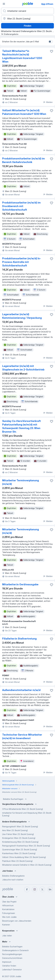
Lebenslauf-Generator (12, 970)
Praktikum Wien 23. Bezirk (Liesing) (17, 861)
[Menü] (4, 4)
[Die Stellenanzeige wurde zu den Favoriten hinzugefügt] (52, 51)
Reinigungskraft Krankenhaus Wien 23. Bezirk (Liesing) (26, 846)
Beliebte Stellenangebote (13, 876)
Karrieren (6, 925)
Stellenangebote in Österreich (15, 950)
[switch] (51, 42)
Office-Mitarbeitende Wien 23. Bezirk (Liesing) (23, 809)
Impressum (7, 962)
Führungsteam (9, 913)
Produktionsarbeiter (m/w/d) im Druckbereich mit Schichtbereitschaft (21, 206)
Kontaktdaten (8, 909)
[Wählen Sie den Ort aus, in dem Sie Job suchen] (27, 19)
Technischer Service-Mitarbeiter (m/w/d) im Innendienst (22, 736)
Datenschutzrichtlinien (12, 958)
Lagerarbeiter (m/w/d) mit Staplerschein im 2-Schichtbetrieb (23, 368)
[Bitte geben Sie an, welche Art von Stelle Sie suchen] (27, 11)
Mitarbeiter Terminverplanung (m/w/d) (21, 482)
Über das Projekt (9, 902)
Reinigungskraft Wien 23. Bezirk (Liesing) (20, 827)
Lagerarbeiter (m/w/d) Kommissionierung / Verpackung (22, 316)
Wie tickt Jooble (9, 917)
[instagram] (35, 889)
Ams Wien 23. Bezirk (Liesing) (15, 830)
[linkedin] (50, 889)
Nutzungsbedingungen (12, 954)
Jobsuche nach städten (13, 880)
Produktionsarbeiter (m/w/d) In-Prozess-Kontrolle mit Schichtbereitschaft (22, 262)
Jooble (18, 976)
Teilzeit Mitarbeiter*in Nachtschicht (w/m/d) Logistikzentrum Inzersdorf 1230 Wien (22, 56)
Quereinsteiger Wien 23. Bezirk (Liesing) (20, 850)
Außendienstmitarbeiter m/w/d (21, 690)
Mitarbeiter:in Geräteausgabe (20, 584)
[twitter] (42, 889)
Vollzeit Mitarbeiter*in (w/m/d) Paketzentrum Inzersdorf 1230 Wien (24, 112)
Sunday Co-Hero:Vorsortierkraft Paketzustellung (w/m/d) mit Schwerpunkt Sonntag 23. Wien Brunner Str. (22, 426)
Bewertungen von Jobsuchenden (17, 921)
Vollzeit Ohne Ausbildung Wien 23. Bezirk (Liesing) (24, 857)
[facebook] (27, 889)
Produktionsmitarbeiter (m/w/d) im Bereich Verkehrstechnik (24, 160)
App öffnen (47, 4)
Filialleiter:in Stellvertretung (19, 639)
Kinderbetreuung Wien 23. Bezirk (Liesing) (20, 842)
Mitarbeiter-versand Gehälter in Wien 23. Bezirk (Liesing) (27, 865)
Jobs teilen (7, 936)
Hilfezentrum (8, 905)
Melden (48, 102)
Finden (28, 26)
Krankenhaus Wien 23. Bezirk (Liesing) (19, 853)
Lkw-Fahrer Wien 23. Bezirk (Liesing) (18, 834)
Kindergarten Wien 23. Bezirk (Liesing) (19, 838)
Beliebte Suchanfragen (15, 799)
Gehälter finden (9, 966)
